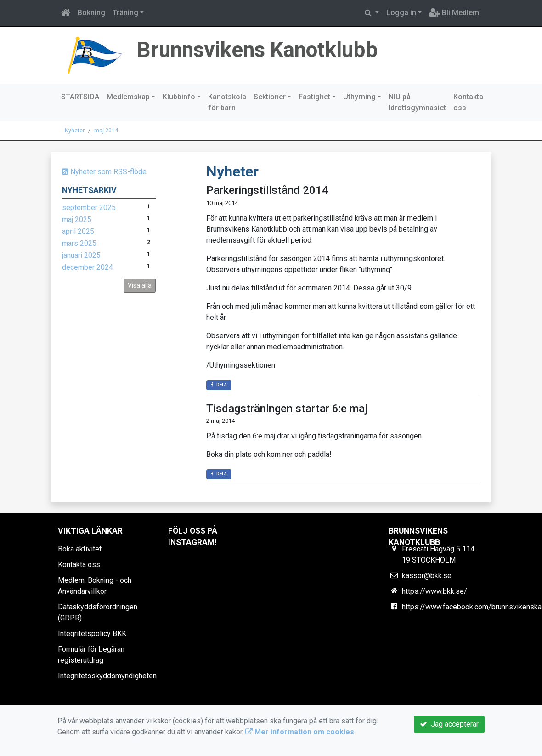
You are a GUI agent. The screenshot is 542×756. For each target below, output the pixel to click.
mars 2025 (79, 243)
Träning (125, 13)
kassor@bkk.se (427, 576)
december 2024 (88, 267)
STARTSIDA (80, 97)
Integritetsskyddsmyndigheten (107, 676)
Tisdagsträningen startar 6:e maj (287, 409)
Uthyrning (359, 97)
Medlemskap (128, 97)
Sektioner (270, 97)
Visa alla (140, 285)
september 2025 (89, 207)
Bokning (91, 13)
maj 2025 (77, 219)
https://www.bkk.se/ (435, 591)
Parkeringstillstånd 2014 (267, 190)
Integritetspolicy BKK (92, 634)
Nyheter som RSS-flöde (104, 172)
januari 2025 (81, 255)
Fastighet (314, 97)
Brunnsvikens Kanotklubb (262, 50)
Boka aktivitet (80, 549)
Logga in (401, 13)
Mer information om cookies (300, 732)
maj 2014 (106, 131)
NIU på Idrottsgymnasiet (417, 102)
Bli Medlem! (455, 13)
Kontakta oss (468, 102)
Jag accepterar (449, 724)
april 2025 (78, 231)
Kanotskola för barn (227, 102)
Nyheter (75, 131)
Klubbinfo (179, 97)
